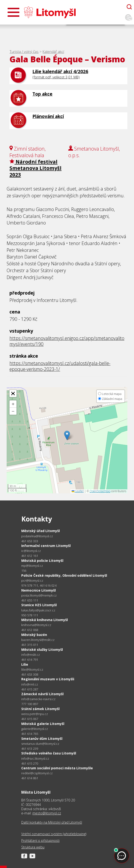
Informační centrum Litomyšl (46, 546)
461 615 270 (30, 763)
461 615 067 (30, 719)
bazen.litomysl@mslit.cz (38, 640)
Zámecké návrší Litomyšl (42, 694)
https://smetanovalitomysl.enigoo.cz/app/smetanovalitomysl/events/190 (67, 341)
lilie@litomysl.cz (32, 670)
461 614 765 (30, 734)
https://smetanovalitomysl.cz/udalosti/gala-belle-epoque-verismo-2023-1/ (60, 366)
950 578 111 (30, 615)
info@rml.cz (30, 684)
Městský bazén (34, 635)
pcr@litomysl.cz (32, 581)
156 (24, 571)
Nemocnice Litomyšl (39, 590)
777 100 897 (30, 704)
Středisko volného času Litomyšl (49, 753)
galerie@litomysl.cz (35, 729)
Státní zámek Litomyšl (40, 709)
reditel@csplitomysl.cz (37, 773)
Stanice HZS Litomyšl (39, 605)
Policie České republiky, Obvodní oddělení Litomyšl (64, 575)
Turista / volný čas (24, 52)
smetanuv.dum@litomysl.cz (40, 744)
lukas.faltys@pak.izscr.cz (38, 610)
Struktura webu (33, 847)
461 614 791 (30, 660)
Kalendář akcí (53, 52)
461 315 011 (30, 645)
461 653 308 (30, 674)
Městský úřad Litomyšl (41, 531)
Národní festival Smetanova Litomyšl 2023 (35, 168)
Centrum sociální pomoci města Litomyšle (57, 768)
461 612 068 (30, 630)
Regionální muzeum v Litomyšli (48, 679)
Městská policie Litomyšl (42, 561)
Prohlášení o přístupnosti (40, 841)
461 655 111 (30, 600)
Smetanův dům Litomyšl (42, 739)
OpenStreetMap (100, 491)
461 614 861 (30, 778)
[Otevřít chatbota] (129, 7)
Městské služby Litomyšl (42, 650)
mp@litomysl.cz (32, 566)
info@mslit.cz (31, 655)
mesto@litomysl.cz (47, 813)
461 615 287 (30, 689)
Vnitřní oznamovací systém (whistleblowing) (54, 834)
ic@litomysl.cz (31, 551)
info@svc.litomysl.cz (35, 759)
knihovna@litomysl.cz (36, 625)
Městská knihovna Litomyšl (45, 620)
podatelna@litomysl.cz (37, 536)
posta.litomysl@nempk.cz (39, 595)
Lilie (25, 664)
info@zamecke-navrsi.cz (38, 699)
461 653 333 (30, 541)
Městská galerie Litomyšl (43, 724)
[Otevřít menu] (13, 12)
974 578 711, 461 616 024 (39, 585)
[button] (67, 435)
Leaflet (78, 491)
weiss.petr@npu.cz (35, 714)
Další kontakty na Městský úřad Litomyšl (52, 822)
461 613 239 (30, 749)
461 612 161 (30, 556)
